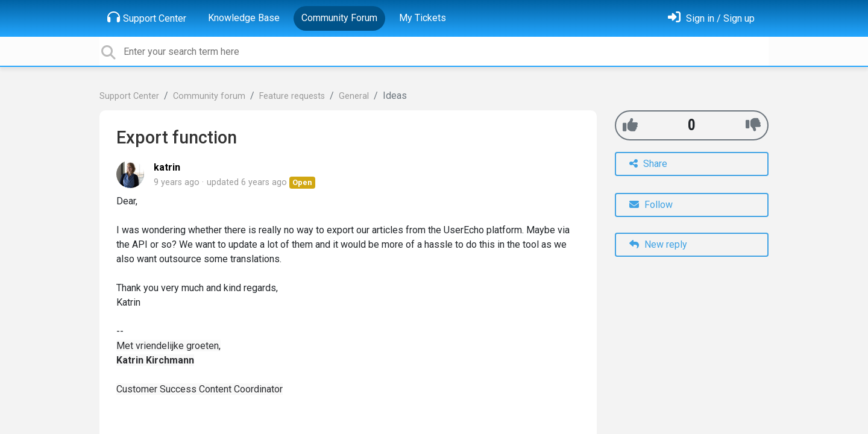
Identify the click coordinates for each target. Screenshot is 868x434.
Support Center (147, 17)
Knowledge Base (244, 18)
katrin (167, 167)
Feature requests (292, 96)
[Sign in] (711, 18)
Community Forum (339, 18)
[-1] (753, 125)
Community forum (209, 96)
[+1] (630, 125)
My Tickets (423, 18)
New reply (658, 244)
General (354, 96)
